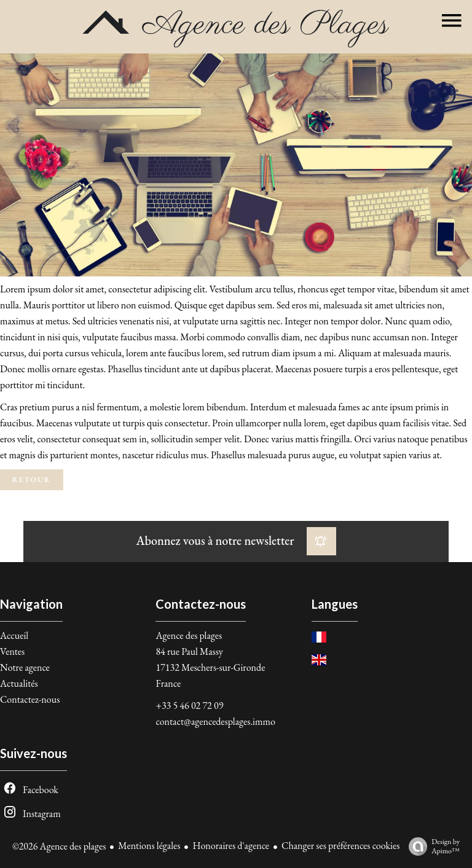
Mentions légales (149, 846)
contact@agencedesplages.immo (215, 721)
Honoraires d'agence (231, 846)
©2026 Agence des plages (59, 846)
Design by (431, 846)
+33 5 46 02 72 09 (189, 706)
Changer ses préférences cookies (340, 846)
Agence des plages (189, 635)
